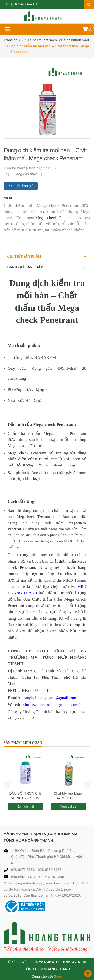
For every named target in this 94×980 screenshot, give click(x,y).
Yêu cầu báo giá (21, 186)
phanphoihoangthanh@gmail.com (38, 876)
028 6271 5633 (23, 870)
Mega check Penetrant (55, 218)
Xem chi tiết (25, 807)
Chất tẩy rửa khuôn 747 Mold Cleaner (69, 796)
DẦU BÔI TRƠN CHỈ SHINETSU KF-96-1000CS (25, 796)
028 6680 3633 (50, 870)
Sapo (58, 976)
